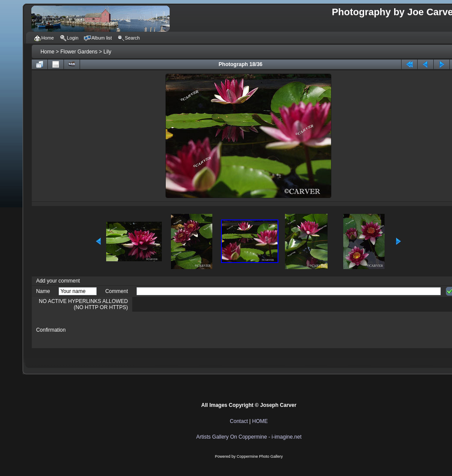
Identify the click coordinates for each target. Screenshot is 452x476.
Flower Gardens (79, 52)
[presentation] (203, 330)
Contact (239, 421)
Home (47, 52)
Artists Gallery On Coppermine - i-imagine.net (249, 437)
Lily (107, 52)
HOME (260, 421)
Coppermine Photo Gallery (260, 456)
